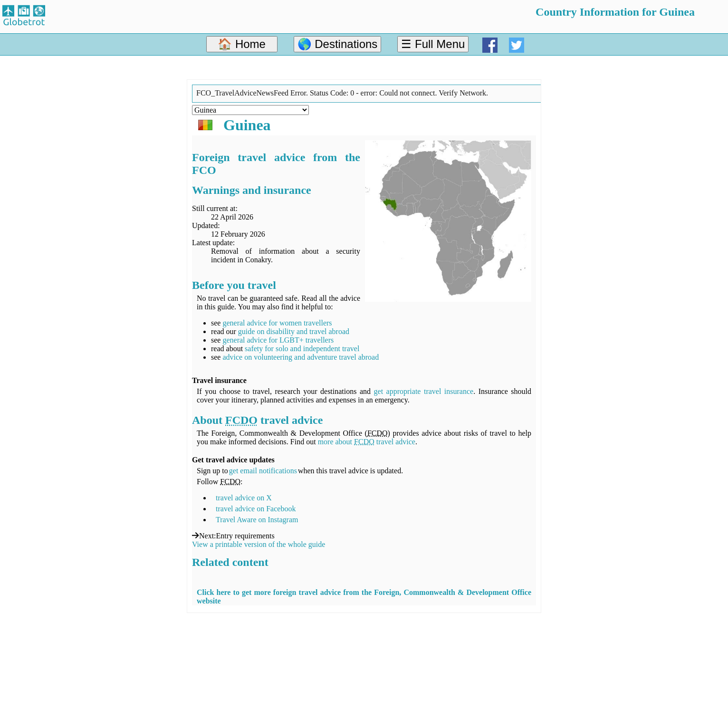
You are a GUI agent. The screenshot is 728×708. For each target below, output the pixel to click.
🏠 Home (242, 44)
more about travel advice (367, 442)
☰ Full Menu (433, 44)
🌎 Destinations (338, 44)
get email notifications (263, 471)
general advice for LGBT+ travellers (278, 340)
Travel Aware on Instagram (257, 520)
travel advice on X (244, 498)
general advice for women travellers (277, 323)
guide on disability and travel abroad (294, 331)
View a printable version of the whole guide (259, 544)
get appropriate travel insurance (424, 391)
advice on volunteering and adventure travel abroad (301, 357)
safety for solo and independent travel (302, 349)
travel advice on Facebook (256, 509)
